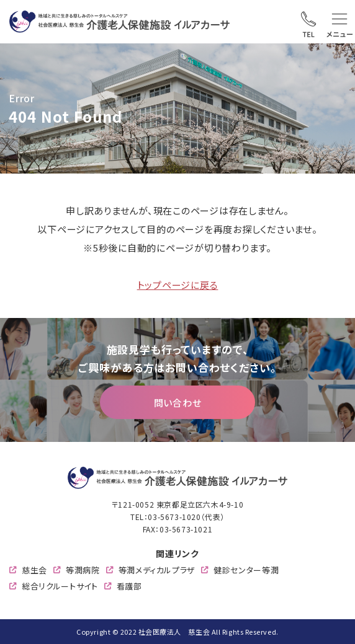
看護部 (129, 586)
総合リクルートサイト (60, 586)
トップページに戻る (178, 285)
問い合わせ (178, 402)
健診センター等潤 (246, 570)
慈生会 (34, 570)
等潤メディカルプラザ (157, 570)
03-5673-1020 (174, 517)
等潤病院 (83, 570)
